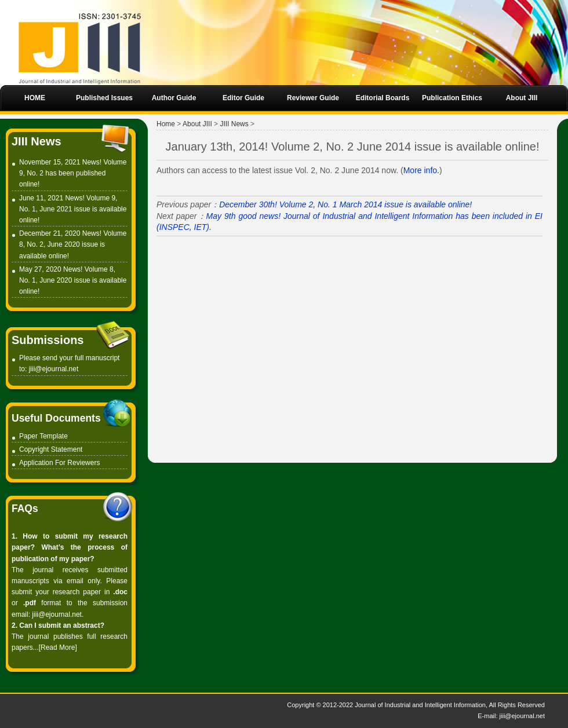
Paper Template (43, 436)
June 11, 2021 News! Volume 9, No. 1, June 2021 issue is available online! (73, 209)
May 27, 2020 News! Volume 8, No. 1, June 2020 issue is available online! (73, 280)
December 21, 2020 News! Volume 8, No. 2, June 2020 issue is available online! (73, 244)
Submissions (48, 340)
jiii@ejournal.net (54, 369)
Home (166, 124)
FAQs (25, 508)
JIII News (37, 141)
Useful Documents (56, 418)
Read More (58, 647)
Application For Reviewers (59, 463)
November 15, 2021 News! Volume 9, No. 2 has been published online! (73, 173)
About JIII (197, 124)
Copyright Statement (51, 449)
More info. (421, 170)
